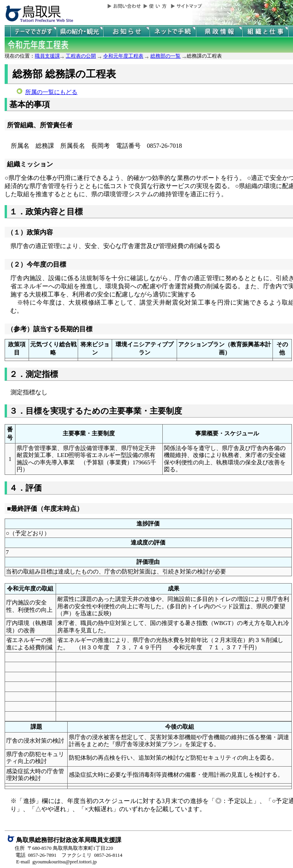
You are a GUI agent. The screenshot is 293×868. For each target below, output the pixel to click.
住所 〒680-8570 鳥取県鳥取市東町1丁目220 (64, 848)
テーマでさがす (34, 32)
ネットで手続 (173, 32)
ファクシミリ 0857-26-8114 (92, 855)
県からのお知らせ (126, 32)
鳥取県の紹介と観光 (80, 32)
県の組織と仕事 (266, 32)
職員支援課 (47, 56)
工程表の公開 (81, 56)
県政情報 (219, 32)
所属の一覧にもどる (51, 92)
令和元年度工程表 (123, 56)
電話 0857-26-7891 (36, 855)
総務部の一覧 (165, 56)
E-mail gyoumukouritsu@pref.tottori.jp (56, 862)
